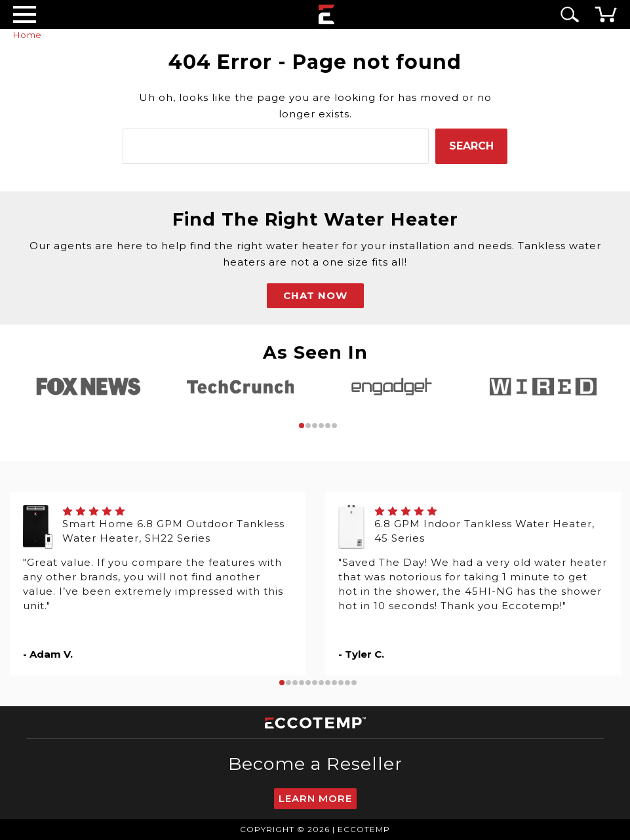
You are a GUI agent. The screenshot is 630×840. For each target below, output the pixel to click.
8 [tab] (328, 683)
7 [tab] (321, 683)
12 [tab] (354, 683)
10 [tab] (341, 683)
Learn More (315, 798)
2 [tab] (308, 426)
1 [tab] (302, 426)
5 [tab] (328, 426)
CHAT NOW (315, 295)
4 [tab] (321, 426)
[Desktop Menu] (25, 14)
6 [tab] (334, 426)
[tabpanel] (89, 387)
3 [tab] (315, 426)
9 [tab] (334, 683)
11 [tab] (347, 683)
